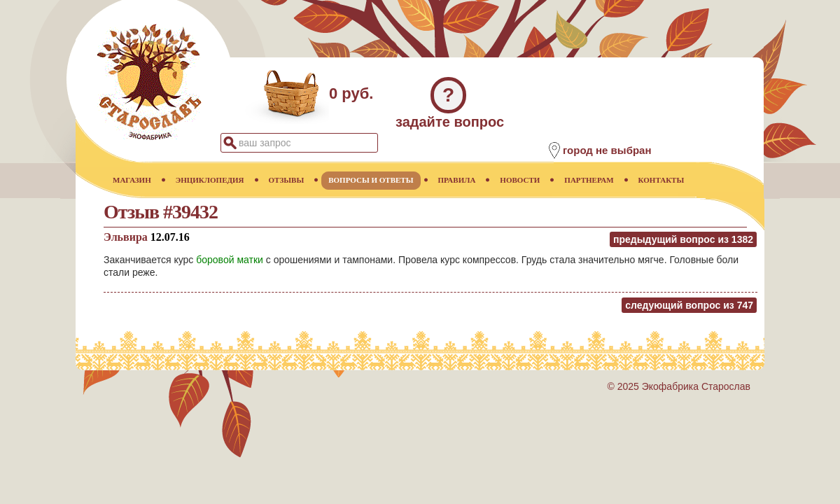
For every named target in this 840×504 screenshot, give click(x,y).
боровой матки (230, 260)
